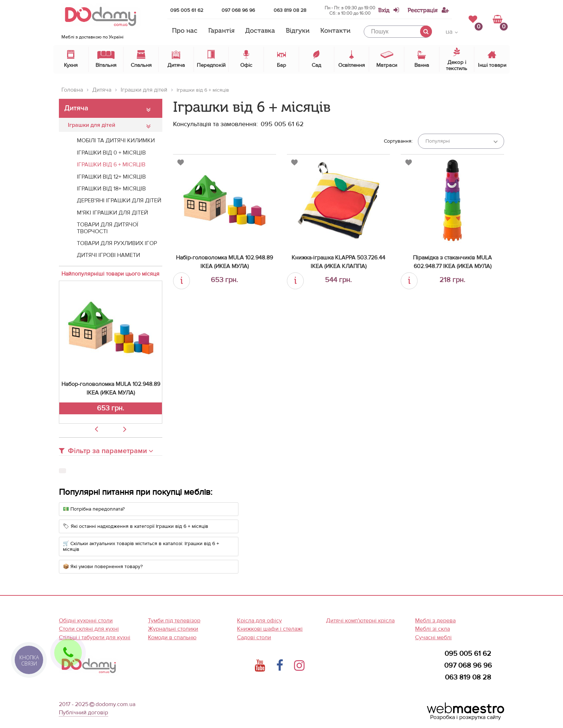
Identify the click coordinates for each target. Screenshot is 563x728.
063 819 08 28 (290, 10)
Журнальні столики (173, 629)
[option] (111, 352)
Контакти (335, 31)
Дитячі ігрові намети (108, 255)
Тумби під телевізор (174, 621)
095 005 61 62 (187, 10)
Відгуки (298, 31)
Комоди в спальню (172, 637)
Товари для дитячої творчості (108, 228)
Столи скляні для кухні (89, 629)
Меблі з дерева (435, 621)
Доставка (260, 31)
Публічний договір (83, 713)
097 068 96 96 (238, 10)
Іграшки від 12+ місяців (111, 177)
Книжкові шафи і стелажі (270, 629)
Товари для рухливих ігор (117, 243)
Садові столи (254, 637)
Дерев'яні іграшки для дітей (119, 201)
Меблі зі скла (432, 629)
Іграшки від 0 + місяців (111, 153)
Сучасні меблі (433, 637)
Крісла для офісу (259, 621)
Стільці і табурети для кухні (95, 637)
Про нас (185, 31)
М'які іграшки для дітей (112, 213)
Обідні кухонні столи (86, 621)
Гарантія (221, 31)
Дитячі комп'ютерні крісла (360, 621)
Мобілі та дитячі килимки (116, 140)
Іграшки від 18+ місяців (111, 189)
